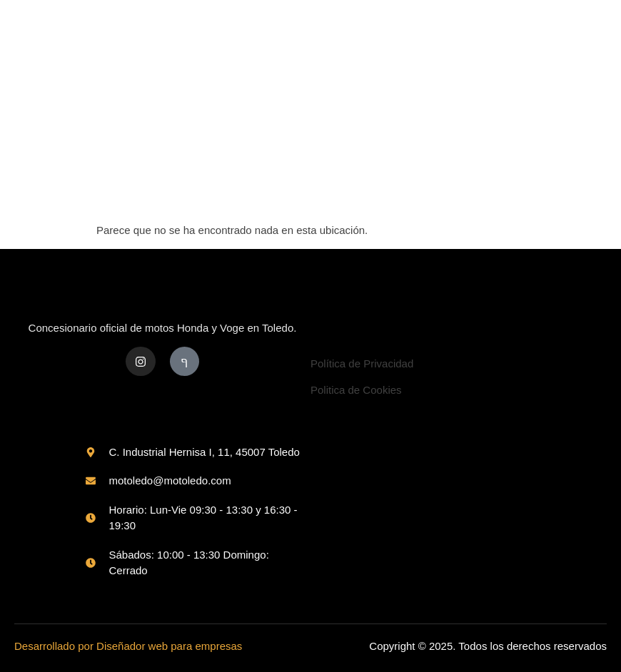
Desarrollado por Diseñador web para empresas (128, 646)
